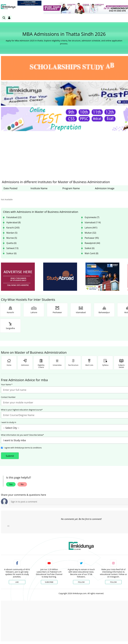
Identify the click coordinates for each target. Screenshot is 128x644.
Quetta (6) (11, 243)
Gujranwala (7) (92, 217)
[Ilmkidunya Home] (8, 7)
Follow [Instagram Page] (113, 582)
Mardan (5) (12, 233)
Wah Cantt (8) (91, 253)
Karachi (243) (13, 228)
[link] (29, 3)
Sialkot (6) (90, 248)
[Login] (9, 18)
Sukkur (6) (11, 253)
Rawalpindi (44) (92, 243)
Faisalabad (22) (14, 217)
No (22, 484)
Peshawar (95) (92, 238)
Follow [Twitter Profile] (81, 582)
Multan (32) (90, 233)
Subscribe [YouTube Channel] (49, 582)
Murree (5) (12, 238)
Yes (11, 484)
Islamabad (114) (93, 222)
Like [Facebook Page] (17, 582)
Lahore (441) (91, 228)
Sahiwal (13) (12, 248)
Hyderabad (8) (13, 222)
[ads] (18, 277)
